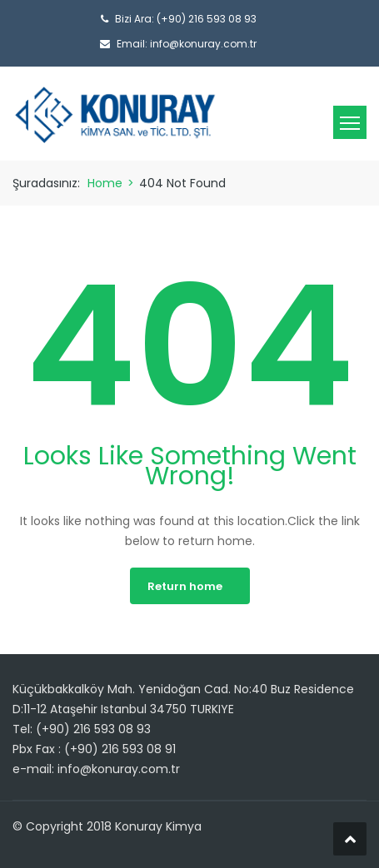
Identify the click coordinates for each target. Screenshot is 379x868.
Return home (185, 586)
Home (105, 183)
